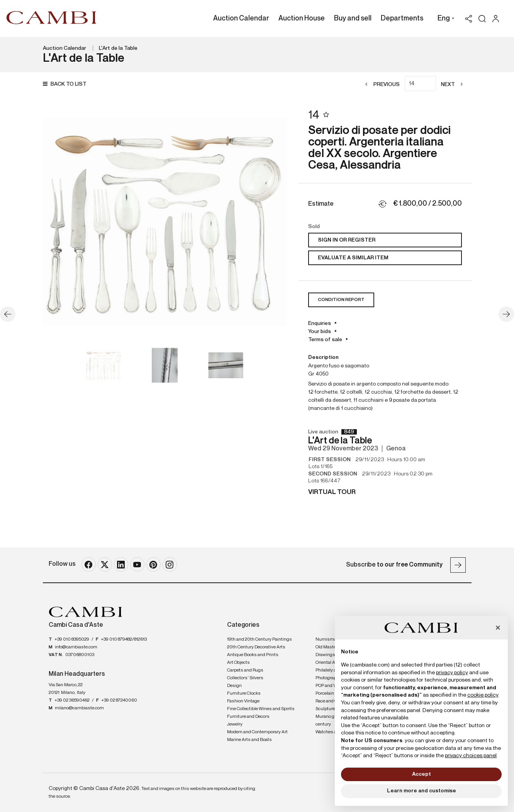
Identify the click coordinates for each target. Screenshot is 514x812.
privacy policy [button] (452, 673)
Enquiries (320, 323)
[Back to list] (67, 84)
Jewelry (235, 724)
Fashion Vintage (243, 701)
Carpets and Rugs (245, 670)
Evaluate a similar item (353, 258)
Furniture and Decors (248, 717)
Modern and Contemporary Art (257, 732)
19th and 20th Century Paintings (260, 639)
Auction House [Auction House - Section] (302, 19)
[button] (444, 19)
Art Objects (238, 663)
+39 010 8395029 (72, 639)
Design (234, 686)
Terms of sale (325, 340)
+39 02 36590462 (72, 700)
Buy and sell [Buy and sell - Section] (353, 19)
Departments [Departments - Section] (402, 19)
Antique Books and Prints (253, 655)
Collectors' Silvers (245, 678)
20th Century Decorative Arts (256, 647)
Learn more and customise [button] (422, 791)
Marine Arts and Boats (249, 740)
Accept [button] (422, 774)
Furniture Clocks (244, 694)
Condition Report (341, 300)
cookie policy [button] (483, 695)
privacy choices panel (471, 756)
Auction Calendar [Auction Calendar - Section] (241, 19)
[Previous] (380, 85)
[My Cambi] (498, 19)
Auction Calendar (64, 48)
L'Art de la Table (118, 48)
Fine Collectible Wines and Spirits (261, 709)
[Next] (454, 85)
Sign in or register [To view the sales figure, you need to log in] (347, 240)
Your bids (320, 332)
